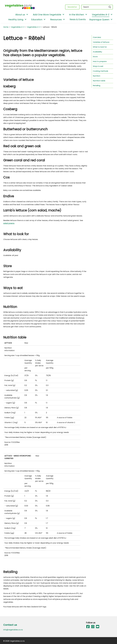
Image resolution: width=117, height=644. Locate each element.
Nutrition (97, 76)
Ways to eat (98, 66)
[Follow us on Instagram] (93, 627)
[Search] (110, 7)
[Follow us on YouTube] (97, 627)
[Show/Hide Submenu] (27, 15)
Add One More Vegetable (47, 15)
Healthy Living (16, 20)
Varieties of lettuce (101, 42)
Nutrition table (99, 81)
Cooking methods (100, 71)
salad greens (9, 223)
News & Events (78, 19)
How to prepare (100, 61)
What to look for (100, 47)
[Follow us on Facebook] (88, 627)
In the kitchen (77, 15)
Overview (97, 37)
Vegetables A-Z (101, 15)
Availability (97, 52)
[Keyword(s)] (94, 7)
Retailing (97, 86)
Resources (56, 20)
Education (37, 20)
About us (20, 15)
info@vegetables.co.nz (13, 630)
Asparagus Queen (99, 20)
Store (95, 57)
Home (6, 27)
